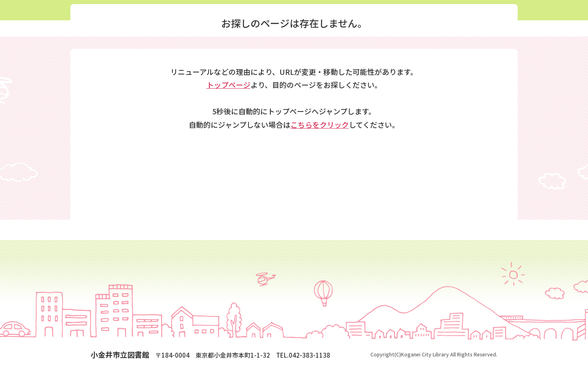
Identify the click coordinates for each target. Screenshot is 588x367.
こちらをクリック (320, 125)
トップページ (229, 85)
